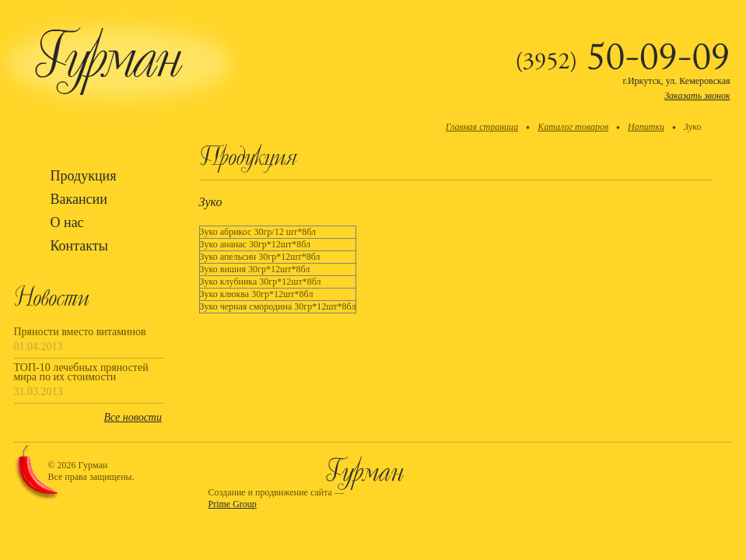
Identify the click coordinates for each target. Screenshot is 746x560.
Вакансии (79, 199)
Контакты (79, 246)
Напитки (646, 127)
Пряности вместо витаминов (80, 332)
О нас (67, 222)
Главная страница (482, 127)
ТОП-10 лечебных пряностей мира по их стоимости (81, 373)
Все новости (133, 417)
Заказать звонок (697, 96)
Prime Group (233, 504)
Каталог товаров (573, 127)
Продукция (84, 176)
